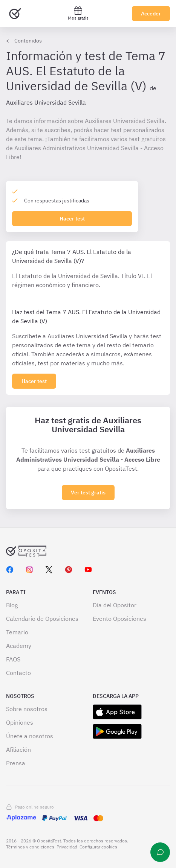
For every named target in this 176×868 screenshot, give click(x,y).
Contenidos (28, 41)
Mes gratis (78, 13)
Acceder (151, 14)
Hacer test (72, 219)
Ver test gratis (88, 493)
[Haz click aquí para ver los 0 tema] (34, 381)
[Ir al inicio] (15, 14)
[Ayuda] (160, 852)
